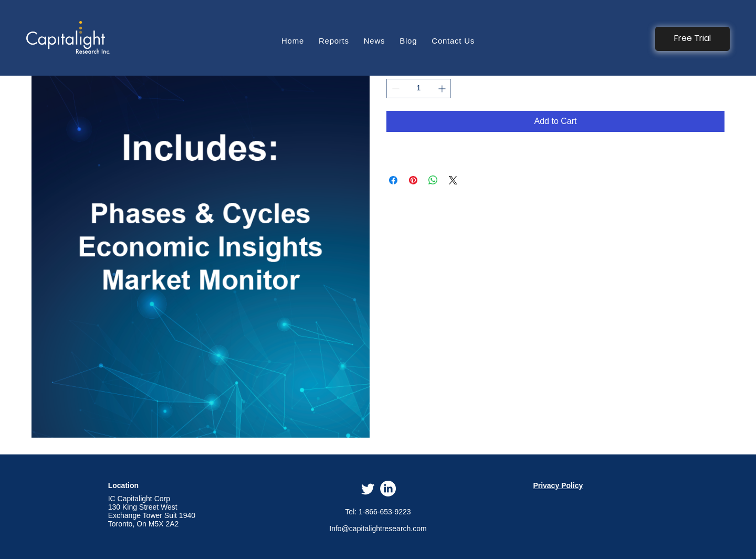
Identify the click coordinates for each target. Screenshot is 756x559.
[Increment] (443, 89)
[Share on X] (453, 180)
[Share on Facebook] (393, 180)
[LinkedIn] (388, 489)
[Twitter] (368, 489)
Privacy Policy (558, 485)
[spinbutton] (419, 89)
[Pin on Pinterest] (413, 180)
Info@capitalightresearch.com (378, 529)
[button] (692, 39)
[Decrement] (395, 89)
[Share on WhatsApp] (433, 180)
